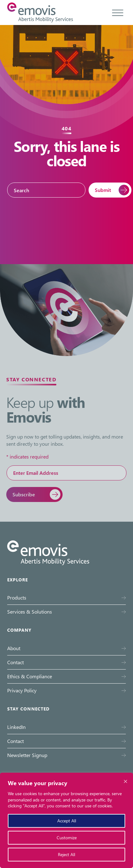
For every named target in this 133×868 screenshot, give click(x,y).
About (14, 648)
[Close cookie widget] (125, 781)
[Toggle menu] (118, 13)
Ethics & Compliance (30, 676)
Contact (15, 662)
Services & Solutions (30, 612)
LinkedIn (16, 727)
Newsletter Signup (27, 755)
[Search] (46, 190)
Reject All (66, 854)
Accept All (67, 821)
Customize (67, 838)
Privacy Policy (22, 690)
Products (17, 597)
